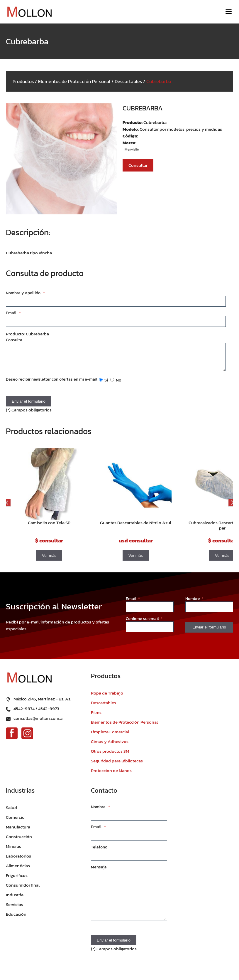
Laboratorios (18, 860)
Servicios (15, 909)
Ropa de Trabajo (107, 697)
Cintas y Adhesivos (110, 746)
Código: (130, 136)
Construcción (19, 841)
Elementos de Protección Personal (74, 81)
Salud (11, 812)
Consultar (138, 165)
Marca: (129, 143)
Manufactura (18, 831)
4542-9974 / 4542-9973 (36, 713)
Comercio (15, 822)
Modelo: (131, 129)
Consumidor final (23, 889)
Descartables (128, 81)
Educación (16, 918)
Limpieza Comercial (110, 736)
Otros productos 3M (110, 755)
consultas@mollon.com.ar (39, 723)
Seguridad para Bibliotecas (117, 765)
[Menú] (229, 12)
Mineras (13, 851)
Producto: (133, 122)
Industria (15, 899)
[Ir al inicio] (29, 12)
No (116, 384)
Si (103, 384)
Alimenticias (18, 870)
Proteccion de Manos (111, 775)
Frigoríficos (17, 880)
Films (96, 717)
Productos (23, 81)
